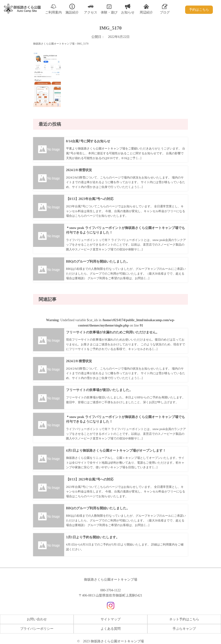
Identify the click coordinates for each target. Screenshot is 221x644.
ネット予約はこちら (184, 619)
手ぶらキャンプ (184, 629)
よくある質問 (111, 629)
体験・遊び (109, 9)
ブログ (165, 9)
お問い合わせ (37, 619)
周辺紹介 (146, 9)
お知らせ (128, 9)
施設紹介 (72, 9)
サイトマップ (111, 619)
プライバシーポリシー (37, 629)
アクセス (91, 9)
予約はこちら (199, 10)
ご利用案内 (53, 9)
